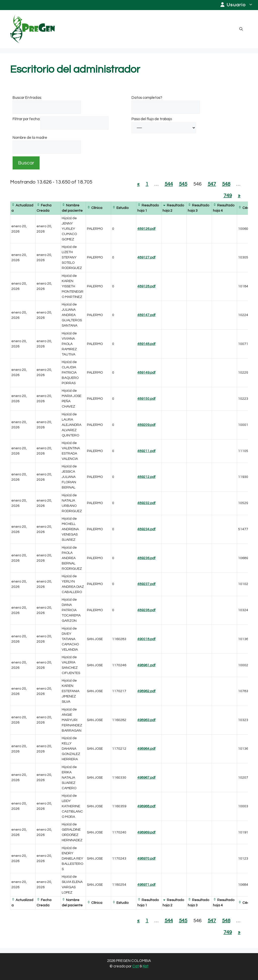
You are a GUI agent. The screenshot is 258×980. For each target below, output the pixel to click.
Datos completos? (147, 98)
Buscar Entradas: (27, 98)
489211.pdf (146, 451)
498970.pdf (146, 859)
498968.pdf (146, 806)
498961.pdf (146, 665)
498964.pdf (146, 749)
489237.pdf (146, 584)
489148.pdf (146, 344)
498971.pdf (146, 885)
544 (169, 184)
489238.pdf (146, 610)
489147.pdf (146, 315)
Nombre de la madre (30, 138)
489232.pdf (146, 503)
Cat (136, 966)
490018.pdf (146, 639)
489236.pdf (146, 558)
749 (228, 196)
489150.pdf (146, 399)
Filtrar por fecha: (26, 119)
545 (183, 184)
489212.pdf (146, 477)
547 (212, 184)
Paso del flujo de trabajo (152, 119)
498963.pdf (146, 720)
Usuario (239, 5)
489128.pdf (146, 286)
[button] (241, 29)
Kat (146, 966)
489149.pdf (146, 373)
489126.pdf (146, 229)
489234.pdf (146, 529)
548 (226, 184)
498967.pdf (146, 778)
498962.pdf (146, 691)
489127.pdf (146, 257)
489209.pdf (146, 425)
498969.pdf (146, 832)
